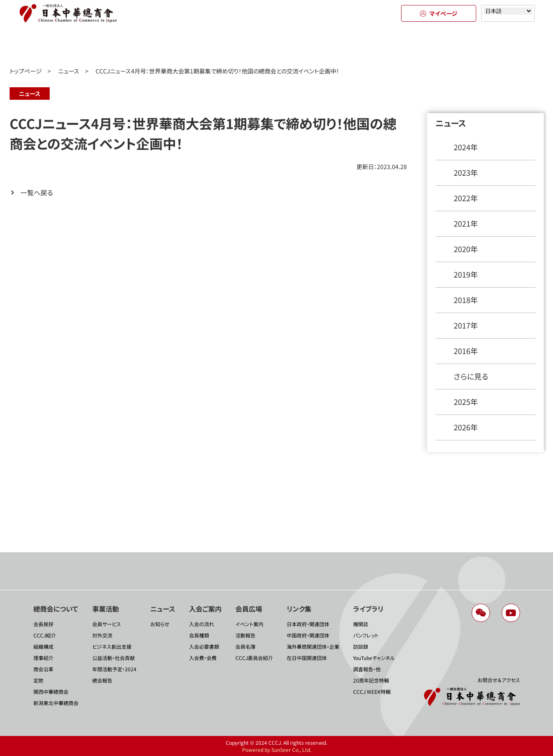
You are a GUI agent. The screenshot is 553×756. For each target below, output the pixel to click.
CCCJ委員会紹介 (254, 658)
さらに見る (471, 376)
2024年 (466, 147)
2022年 (466, 198)
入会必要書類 (204, 646)
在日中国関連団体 (307, 658)
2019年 (466, 274)
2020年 (466, 249)
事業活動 (126, 45)
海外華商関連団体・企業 (313, 646)
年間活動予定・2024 (114, 669)
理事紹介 (43, 658)
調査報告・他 (367, 669)
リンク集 (427, 45)
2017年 (466, 325)
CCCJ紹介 (45, 635)
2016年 (466, 351)
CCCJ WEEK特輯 (372, 692)
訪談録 (361, 646)
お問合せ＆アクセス (499, 680)
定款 (38, 680)
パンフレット (366, 635)
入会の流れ (202, 624)
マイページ (439, 13)
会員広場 (351, 45)
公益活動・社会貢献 (114, 658)
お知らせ (160, 624)
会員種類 (199, 635)
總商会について (51, 45)
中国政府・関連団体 (308, 635)
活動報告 (245, 635)
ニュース (202, 45)
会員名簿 (245, 646)
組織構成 (43, 646)
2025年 (466, 402)
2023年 (466, 172)
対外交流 (102, 635)
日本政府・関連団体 (308, 624)
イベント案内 (249, 624)
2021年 (466, 223)
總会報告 (102, 680)
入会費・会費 (203, 658)
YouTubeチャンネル (374, 658)
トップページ (26, 71)
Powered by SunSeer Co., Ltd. (277, 750)
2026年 (466, 427)
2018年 (466, 300)
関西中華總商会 (51, 692)
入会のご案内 (277, 45)
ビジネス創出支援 (112, 646)
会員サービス (107, 624)
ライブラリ (502, 45)
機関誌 (361, 624)
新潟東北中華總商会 (56, 703)
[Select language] (508, 11)
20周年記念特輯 (371, 680)
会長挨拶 (43, 624)
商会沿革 (43, 669)
